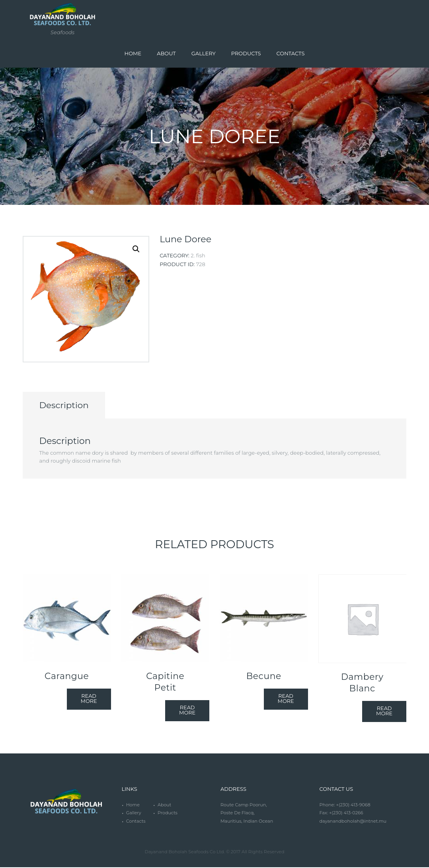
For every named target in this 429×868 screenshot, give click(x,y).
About (165, 806)
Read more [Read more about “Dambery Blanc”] (384, 712)
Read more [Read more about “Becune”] (286, 700)
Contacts (136, 822)
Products (168, 814)
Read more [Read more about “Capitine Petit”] (187, 711)
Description (66, 405)
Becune (264, 677)
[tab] (66, 406)
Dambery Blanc (362, 683)
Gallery (134, 814)
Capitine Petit (165, 682)
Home (133, 806)
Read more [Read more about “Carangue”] (89, 700)
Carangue (67, 677)
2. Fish (198, 255)
